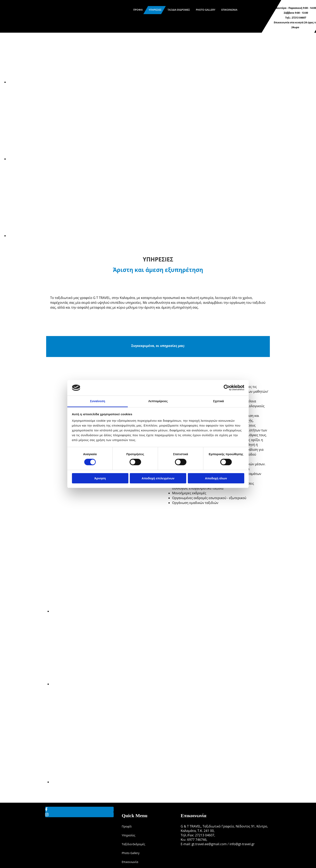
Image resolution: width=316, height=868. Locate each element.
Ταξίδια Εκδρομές (179, 10)
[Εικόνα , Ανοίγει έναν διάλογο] (129, 82)
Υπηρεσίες (155, 10)
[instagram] (47, 815)
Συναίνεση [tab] (97, 401)
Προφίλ (138, 10)
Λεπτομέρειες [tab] (158, 401)
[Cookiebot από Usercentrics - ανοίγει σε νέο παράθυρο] (227, 388)
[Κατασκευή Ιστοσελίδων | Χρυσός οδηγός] (184, 855)
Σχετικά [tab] (218, 401)
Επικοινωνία (229, 10)
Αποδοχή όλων (216, 478)
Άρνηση (100, 478)
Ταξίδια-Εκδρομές (133, 844)
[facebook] (46, 809)
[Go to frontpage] (30, 30)
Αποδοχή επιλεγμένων (158, 478)
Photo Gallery (206, 10)
